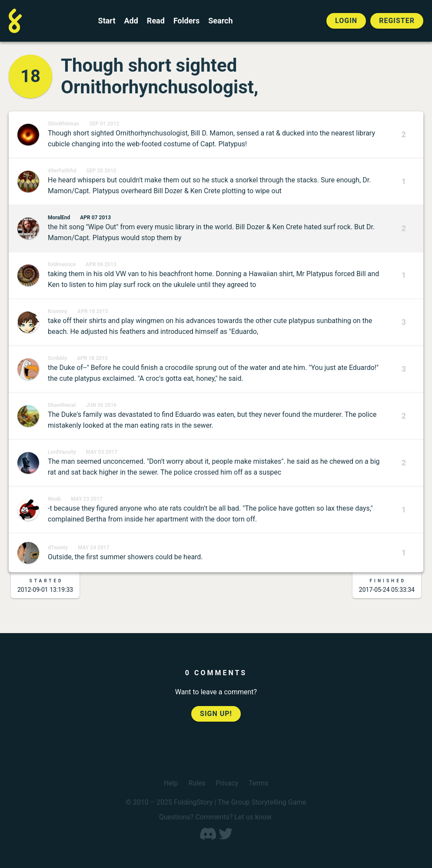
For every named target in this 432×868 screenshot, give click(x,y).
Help (171, 783)
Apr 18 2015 (93, 311)
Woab (54, 499)
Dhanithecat (62, 405)
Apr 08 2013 (101, 264)
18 (30, 76)
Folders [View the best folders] (186, 21)
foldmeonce (62, 264)
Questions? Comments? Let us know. (216, 817)
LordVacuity (62, 452)
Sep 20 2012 (101, 171)
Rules (197, 783)
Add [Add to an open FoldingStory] (131, 21)
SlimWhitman (63, 124)
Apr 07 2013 (95, 218)
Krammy (58, 311)
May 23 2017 (87, 499)
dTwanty (58, 548)
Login (346, 21)
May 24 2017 (94, 548)
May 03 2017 (102, 452)
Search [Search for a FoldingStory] (220, 21)
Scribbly (57, 358)
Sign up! (216, 714)
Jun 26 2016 (101, 405)
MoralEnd (59, 218)
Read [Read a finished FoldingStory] (156, 21)
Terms (258, 783)
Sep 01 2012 (104, 124)
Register (397, 21)
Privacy (227, 783)
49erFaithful (62, 171)
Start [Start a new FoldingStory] (107, 21)
